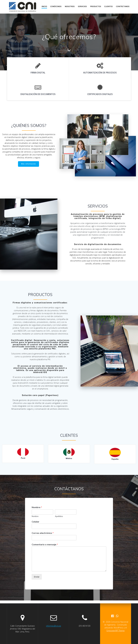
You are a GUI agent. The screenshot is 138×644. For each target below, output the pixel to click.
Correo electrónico (43, 533)
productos (96, 6)
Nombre (37, 507)
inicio (44, 6)
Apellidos (59, 516)
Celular (36, 522)
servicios (82, 6)
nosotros (70, 6)
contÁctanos (123, 6)
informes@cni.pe (54, 626)
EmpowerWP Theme (116, 631)
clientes (108, 6)
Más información (29, 164)
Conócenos (56, 6)
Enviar (37, 577)
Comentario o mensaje (45, 544)
